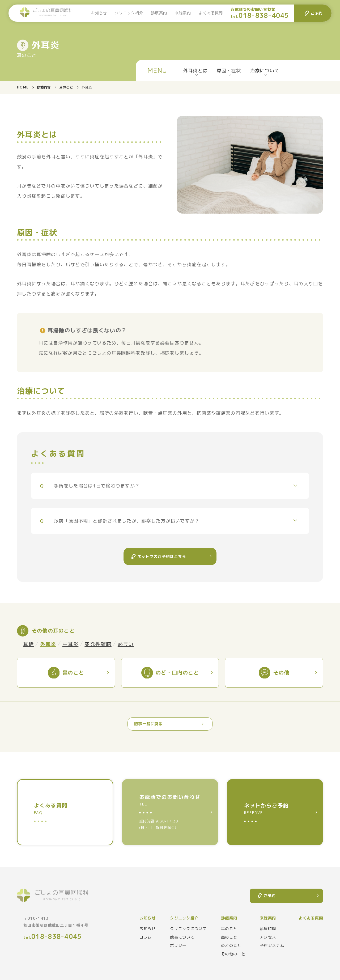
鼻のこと (229, 937)
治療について (265, 71)
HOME (23, 87)
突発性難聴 (98, 644)
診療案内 (159, 13)
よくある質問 (211, 13)
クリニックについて (188, 929)
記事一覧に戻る (148, 724)
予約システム (272, 945)
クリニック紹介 (129, 13)
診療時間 (268, 929)
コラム (146, 937)
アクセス (268, 937)
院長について (182, 937)
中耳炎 (71, 644)
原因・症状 (229, 71)
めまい (126, 644)
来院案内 (183, 13)
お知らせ (99, 13)
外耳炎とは (195, 71)
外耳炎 (48, 644)
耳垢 (29, 644)
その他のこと (233, 954)
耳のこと (66, 87)
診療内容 (44, 87)
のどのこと (231, 945)
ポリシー (178, 945)
